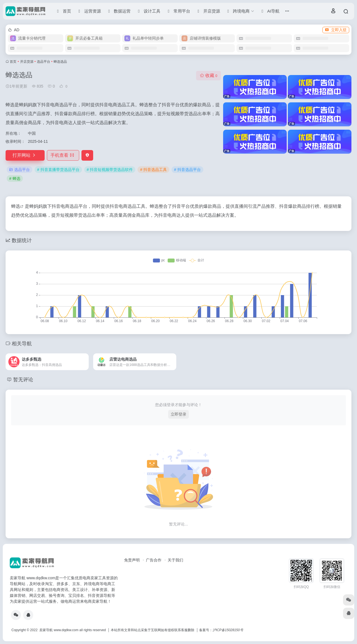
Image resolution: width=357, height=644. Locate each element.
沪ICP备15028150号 (228, 630)
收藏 (208, 75)
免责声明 (132, 560)
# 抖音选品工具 (153, 170)
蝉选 (16, 206)
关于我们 (175, 560)
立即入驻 (336, 30)
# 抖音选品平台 (187, 170)
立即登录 (178, 414)
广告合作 (154, 560)
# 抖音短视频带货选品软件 (110, 170)
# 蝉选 (15, 179)
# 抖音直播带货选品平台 (58, 170)
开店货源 (27, 62)
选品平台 (44, 62)
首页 (13, 62)
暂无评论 (23, 380)
